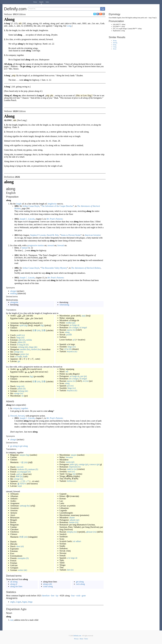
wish (78, 596)
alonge (17, 352)
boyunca (70, 351)
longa (30, 602)
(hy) (28, 506)
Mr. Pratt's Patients (54, 219)
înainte (72, 522)
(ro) (79, 467)
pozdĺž (69, 335)
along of (14, 584)
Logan (18, 602)
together (25, 408)
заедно (22, 455)
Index (47, 2)
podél (19, 335)
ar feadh (18, 356)
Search (41, 2)
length (19, 204)
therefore (46, 596)
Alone (115, 49)
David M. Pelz (53, 235)
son (12, 620)
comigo (82, 464)
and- (146, 18)
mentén (23, 349)
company (16, 408)
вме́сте (70, 469)
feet (53, 596)
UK (114, 25)
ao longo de (75, 325)
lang (150, 18)
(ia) (27, 354)
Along (115, 41)
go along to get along (19, 446)
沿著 (34, 330)
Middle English (117, 18)
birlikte (70, 481)
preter (23, 354)
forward (61, 245)
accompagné (22, 472)
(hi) (21, 476)
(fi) (24, 342)
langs (19, 337)
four (73, 596)
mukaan (32, 469)
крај (84, 316)
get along (80, 582)
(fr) (27, 345)
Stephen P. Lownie (38, 235)
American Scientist (92, 235)
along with (48, 584)
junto (72, 464)
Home (35, 2)
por (82, 376)
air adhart (77, 541)
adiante (73, 520)
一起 (21, 462)
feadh (25, 356)
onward (51, 245)
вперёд (70, 532)
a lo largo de (72, 558)
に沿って (25, 481)
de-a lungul (74, 327)
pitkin (20, 342)
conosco (93, 464)
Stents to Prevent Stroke (71, 235)
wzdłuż (69, 323)
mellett (34, 349)
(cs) (23, 335)
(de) (26, 347)
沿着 (43, 330)
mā (67, 371)
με (21, 474)
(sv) (74, 347)
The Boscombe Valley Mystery (54, 268)
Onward (14, 416)
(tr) (76, 351)
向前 (21, 537)
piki (20, 340)
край (21, 325)
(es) (72, 386)
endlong (14, 293)
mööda (29, 340)
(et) (24, 340)
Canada (130, 29)
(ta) (74, 474)
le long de (21, 345)
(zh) (39, 330)
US (114, 27)
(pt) (85, 376)
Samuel (25, 248)
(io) (22, 352)
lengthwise (52, 204)
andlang (135, 18)
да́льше (89, 532)
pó (74, 340)
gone (84, 596)
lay (57, 596)
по (23, 396)
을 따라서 (22, 484)
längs (31, 347)
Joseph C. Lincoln (27, 219)
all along (14, 582)
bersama (69, 457)
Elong (115, 45)
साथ (18, 476)
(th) (70, 349)
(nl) (23, 337)
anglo (13, 602)
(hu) (28, 349)
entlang (21, 347)
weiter (21, 570)
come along (48, 586)
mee (18, 467)
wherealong (64, 305)
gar (19, 361)
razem (68, 462)
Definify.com (77, 636)
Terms (86, 639)
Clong (115, 47)
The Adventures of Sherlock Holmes (86, 268)
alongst (13, 291)
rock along (80, 584)
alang (67, 332)
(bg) (26, 325)
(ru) (74, 330)
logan (25, 602)
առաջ (23, 506)
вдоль (70, 330)
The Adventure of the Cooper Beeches (57, 206)
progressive (33, 245)
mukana (21, 469)
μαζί (18, 474)
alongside (14, 302)
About (81, 639)
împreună (73, 467)
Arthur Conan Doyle (31, 206)
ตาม (66, 349)
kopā (20, 486)
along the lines (16, 586)
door (18, 546)
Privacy (76, 639)
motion (41, 245)
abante (72, 518)
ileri (69, 570)
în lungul (83, 327)
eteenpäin (22, 558)
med (69, 471)
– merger (121, 29)
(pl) (74, 323)
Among (115, 43)
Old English (129, 18)
